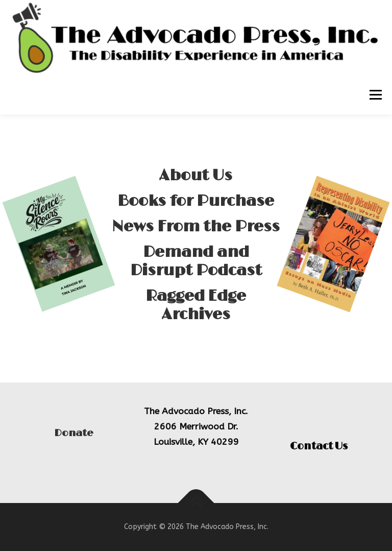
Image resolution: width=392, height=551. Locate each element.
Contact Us (319, 446)
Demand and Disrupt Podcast (196, 268)
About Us (196, 182)
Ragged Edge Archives (196, 312)
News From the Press (196, 233)
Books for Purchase (196, 207)
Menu (375, 95)
